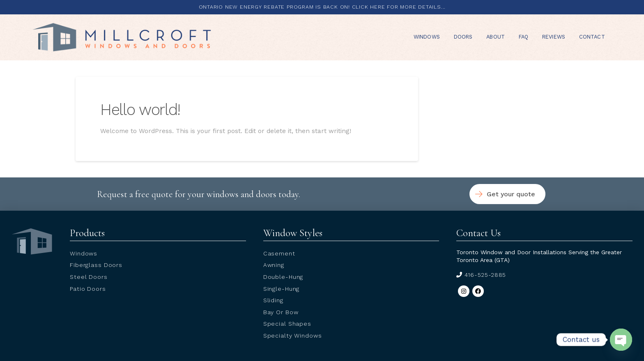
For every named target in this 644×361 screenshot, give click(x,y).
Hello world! (140, 109)
